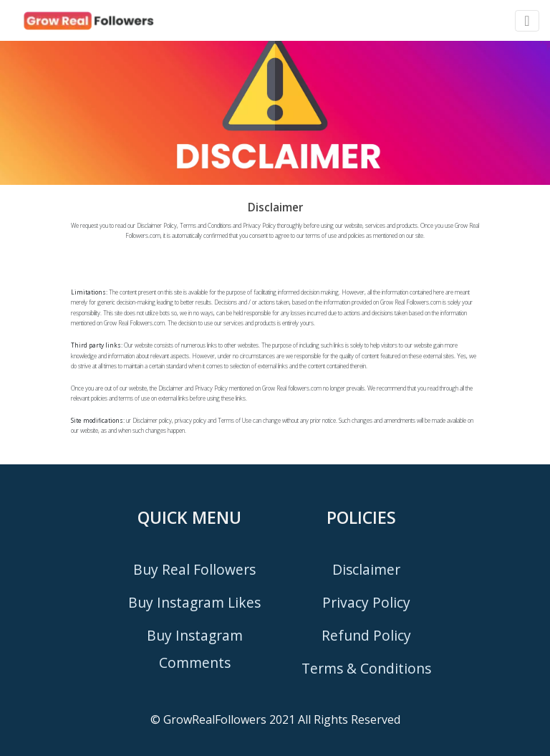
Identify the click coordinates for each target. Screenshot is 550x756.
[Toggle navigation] (527, 21)
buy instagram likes (194, 602)
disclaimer (366, 569)
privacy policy (366, 602)
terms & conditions (366, 668)
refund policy (366, 635)
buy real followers (194, 569)
